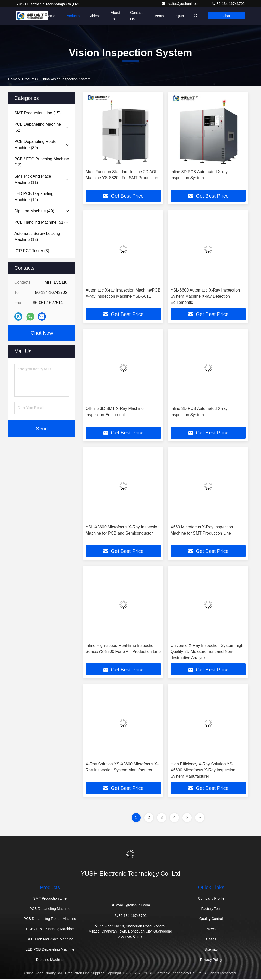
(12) (42, 162)
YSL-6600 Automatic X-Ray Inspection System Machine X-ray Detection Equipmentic (205, 297)
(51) (40, 222)
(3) (32, 251)
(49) (34, 211)
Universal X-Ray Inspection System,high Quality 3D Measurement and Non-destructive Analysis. (207, 653)
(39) (36, 145)
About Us (112, 16)
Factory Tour (211, 910)
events (155, 16)
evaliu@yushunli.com (181, 4)
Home (47, 16)
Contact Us (133, 16)
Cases (211, 940)
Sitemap (211, 951)
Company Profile (211, 900)
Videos (92, 16)
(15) (37, 113)
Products (69, 16)
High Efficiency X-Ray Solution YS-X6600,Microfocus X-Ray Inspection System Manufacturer (203, 771)
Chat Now (42, 333)
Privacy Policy (211, 961)
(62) (38, 127)
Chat (226, 16)
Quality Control (211, 920)
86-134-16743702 (228, 4)
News (211, 930)
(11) (33, 179)
